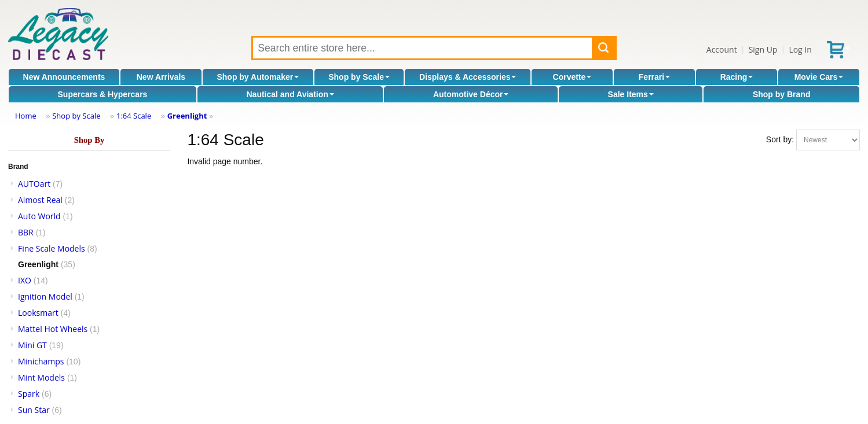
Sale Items (631, 94)
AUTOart (34, 184)
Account (722, 49)
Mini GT (32, 345)
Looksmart (38, 313)
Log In (800, 49)
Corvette (572, 77)
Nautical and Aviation (290, 94)
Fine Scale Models (52, 248)
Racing (737, 77)
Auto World (39, 216)
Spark (29, 394)
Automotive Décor (471, 94)
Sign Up (763, 49)
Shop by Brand (782, 94)
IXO (25, 280)
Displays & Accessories (468, 77)
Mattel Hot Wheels (53, 329)
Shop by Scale (359, 77)
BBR (26, 232)
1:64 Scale (134, 116)
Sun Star (34, 410)
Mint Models (41, 377)
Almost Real (40, 200)
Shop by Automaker (258, 77)
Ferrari (654, 77)
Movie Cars (819, 77)
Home (26, 116)
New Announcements (64, 77)
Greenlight (187, 116)
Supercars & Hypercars (103, 94)
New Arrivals (161, 77)
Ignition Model (45, 296)
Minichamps (41, 361)
